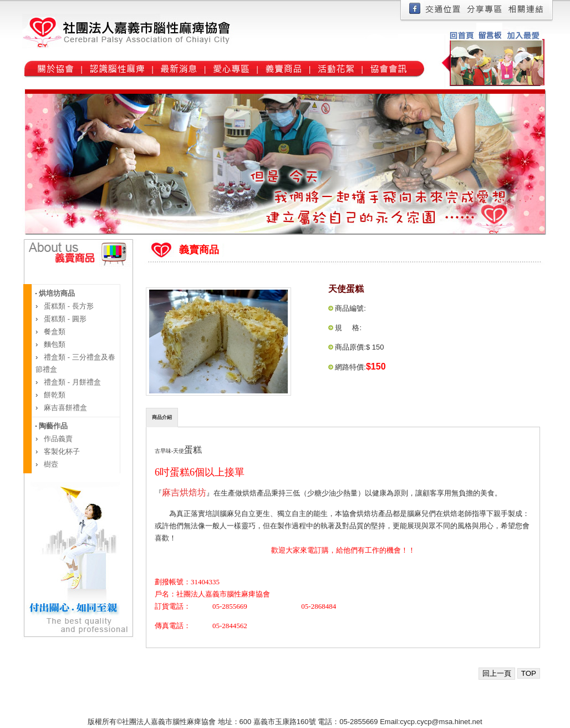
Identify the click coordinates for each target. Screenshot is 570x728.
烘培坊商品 (56, 293)
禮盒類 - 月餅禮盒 (72, 382)
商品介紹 (162, 417)
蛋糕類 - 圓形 (64, 319)
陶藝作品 (52, 426)
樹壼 (50, 464)
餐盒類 (54, 332)
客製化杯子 (61, 451)
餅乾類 (54, 395)
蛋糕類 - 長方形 (68, 306)
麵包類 (54, 344)
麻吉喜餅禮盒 (65, 408)
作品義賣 (58, 439)
